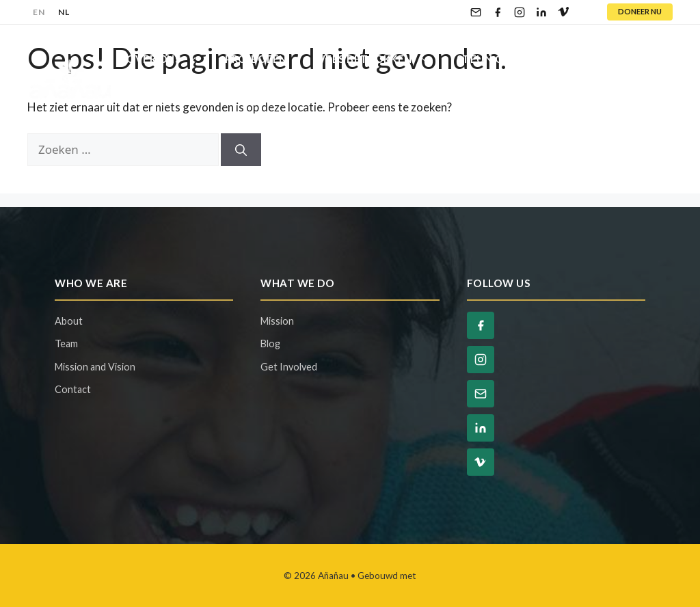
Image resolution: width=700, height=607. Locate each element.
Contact (153, 100)
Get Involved (289, 367)
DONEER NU (640, 11)
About (69, 321)
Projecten (256, 59)
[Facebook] (498, 12)
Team (66, 343)
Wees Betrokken (379, 59)
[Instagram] (520, 12)
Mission (277, 321)
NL (64, 12)
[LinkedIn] (541, 12)
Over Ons (169, 59)
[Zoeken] (241, 150)
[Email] (476, 12)
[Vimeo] (563, 12)
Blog (576, 59)
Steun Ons (502, 59)
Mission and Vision (95, 367)
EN (39, 12)
